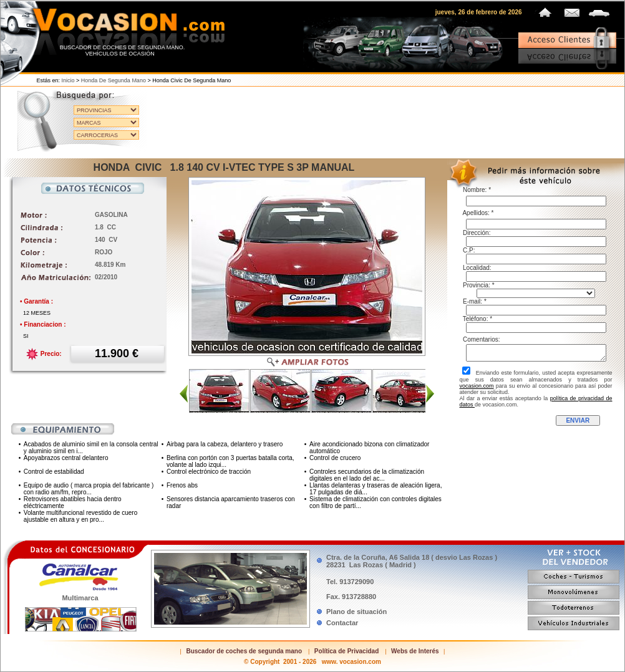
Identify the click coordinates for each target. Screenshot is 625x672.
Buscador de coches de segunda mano (244, 651)
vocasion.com (477, 386)
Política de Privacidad (346, 651)
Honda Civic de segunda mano (191, 80)
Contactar (342, 623)
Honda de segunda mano (114, 80)
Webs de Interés (415, 651)
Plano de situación (356, 612)
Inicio (68, 80)
